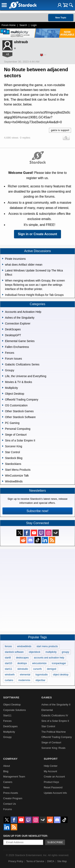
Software (11, 697)
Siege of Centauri (51, 742)
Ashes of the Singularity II (56, 705)
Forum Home (9, 25)
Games (47, 697)
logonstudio (41, 675)
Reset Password (53, 787)
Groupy (7, 737)
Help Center (51, 766)
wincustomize (39, 663)
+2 (7, 54)
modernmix (24, 680)
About (6, 766)
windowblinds (24, 646)
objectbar (40, 680)
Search (23, 25)
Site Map (62, 861)
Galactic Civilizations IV (55, 715)
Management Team (14, 777)
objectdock (34, 652)
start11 (8, 669)
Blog (6, 771)
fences (8, 646)
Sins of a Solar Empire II (55, 721)
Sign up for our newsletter (25, 836)
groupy (65, 652)
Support (51, 759)
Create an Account (54, 777)
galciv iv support (60, 130)
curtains (9, 680)
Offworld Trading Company (57, 737)
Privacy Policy (16, 861)
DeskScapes (10, 726)
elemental (25, 675)
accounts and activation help (49, 658)
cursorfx (37, 669)
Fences (7, 721)
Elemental (47, 710)
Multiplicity (9, 732)
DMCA (51, 861)
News (6, 787)
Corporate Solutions (14, 710)
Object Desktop (12, 705)
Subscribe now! (37, 511)
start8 (8, 658)
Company (10, 759)
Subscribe (55, 842)
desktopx (22, 663)
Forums (7, 809)
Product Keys (51, 782)
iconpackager (59, 663)
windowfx (10, 675)
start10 (8, 663)
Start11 (7, 715)
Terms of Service (35, 861)
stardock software (14, 652)
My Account (50, 771)
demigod (52, 669)
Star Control (48, 726)
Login (34, 25)
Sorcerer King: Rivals (53, 748)
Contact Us (9, 804)
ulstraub (21, 42)
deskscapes (22, 658)
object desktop (61, 675)
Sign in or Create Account (38, 234)
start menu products (47, 646)
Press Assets (11, 793)
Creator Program (13, 798)
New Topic (61, 18)
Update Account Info (55, 793)
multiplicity (51, 652)
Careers (8, 782)
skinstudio (23, 669)
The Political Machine (54, 732)
